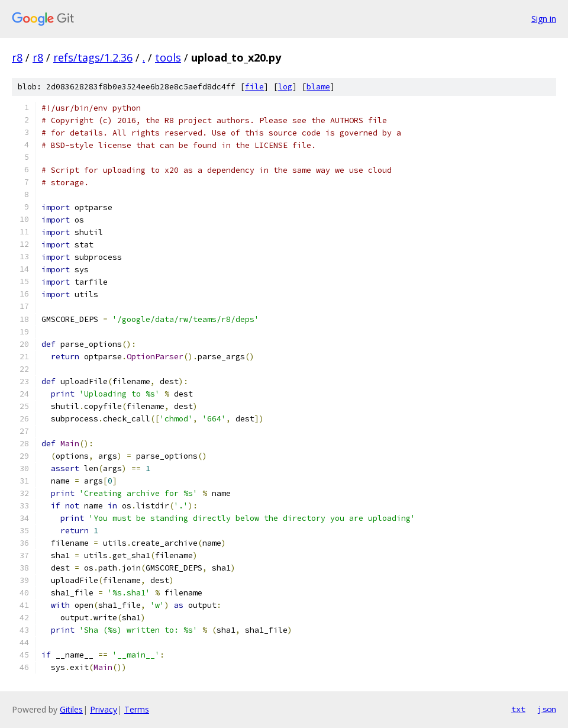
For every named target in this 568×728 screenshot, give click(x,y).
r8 (17, 57)
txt (518, 709)
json (547, 709)
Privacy (104, 709)
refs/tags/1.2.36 (93, 57)
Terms (137, 709)
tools (168, 57)
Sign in (544, 19)
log (285, 87)
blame (318, 87)
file (254, 87)
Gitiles (71, 709)
